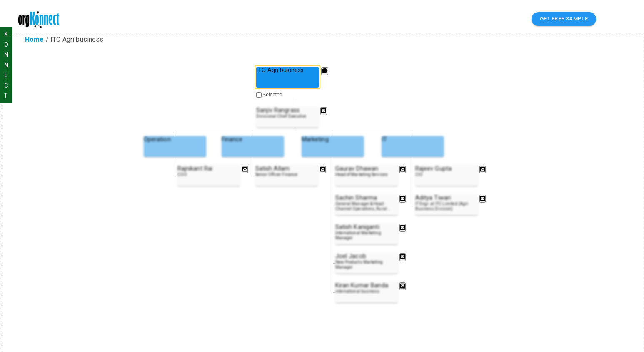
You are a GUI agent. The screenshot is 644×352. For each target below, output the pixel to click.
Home (35, 39)
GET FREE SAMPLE (564, 19)
